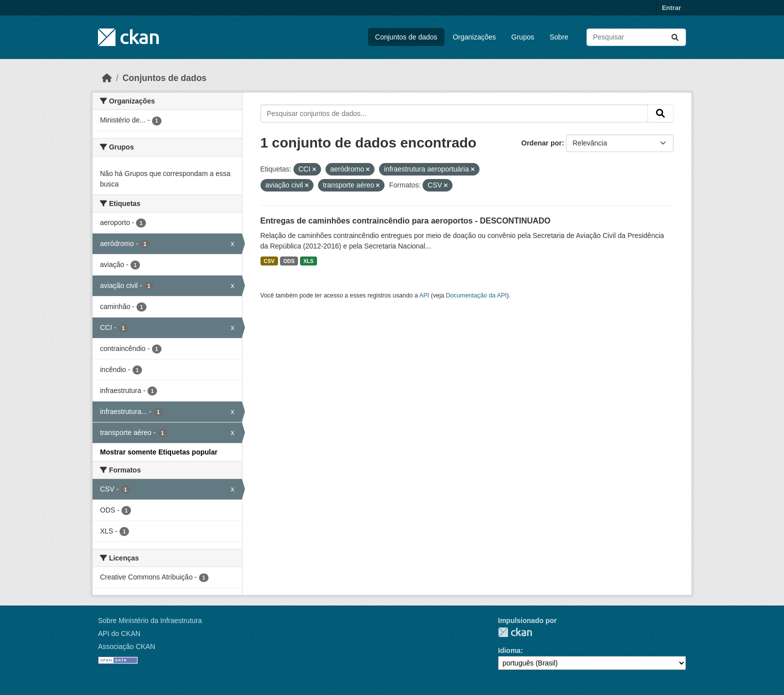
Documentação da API (476, 295)
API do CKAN (119, 633)
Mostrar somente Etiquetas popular (159, 452)
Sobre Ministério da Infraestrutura (150, 620)
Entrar (671, 8)
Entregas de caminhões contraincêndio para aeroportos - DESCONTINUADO (406, 221)
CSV (269, 261)
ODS (289, 261)
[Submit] (675, 37)
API (424, 295)
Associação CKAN (126, 646)
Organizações (474, 37)
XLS (308, 261)
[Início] (107, 78)
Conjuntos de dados (406, 37)
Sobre (559, 37)
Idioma (509, 650)
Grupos (523, 37)
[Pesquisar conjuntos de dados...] (636, 37)
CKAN (515, 632)
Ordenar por (542, 143)
